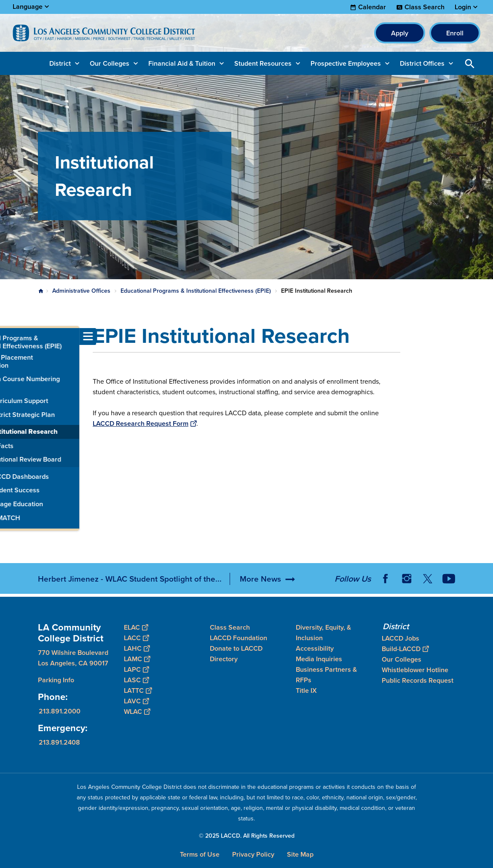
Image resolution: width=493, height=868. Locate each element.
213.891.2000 (60, 711)
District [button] (60, 63)
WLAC (137, 712)
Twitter (428, 579)
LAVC (136, 701)
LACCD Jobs (401, 638)
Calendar (372, 7)
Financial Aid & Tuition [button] (182, 63)
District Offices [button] (422, 63)
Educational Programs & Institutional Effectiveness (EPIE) (196, 291)
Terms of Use (200, 854)
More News (260, 579)
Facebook (386, 579)
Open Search (470, 63)
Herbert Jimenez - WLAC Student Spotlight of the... (130, 579)
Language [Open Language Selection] (28, 7)
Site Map (300, 854)
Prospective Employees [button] (346, 63)
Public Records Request (418, 680)
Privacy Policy (253, 854)
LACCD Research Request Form (145, 423)
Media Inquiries (319, 659)
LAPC (136, 669)
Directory (224, 659)
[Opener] (485, 576)
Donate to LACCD (236, 648)
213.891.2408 (59, 742)
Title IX (306, 690)
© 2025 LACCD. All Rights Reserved (247, 836)
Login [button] (463, 7)
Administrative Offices (81, 291)
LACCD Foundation (238, 638)
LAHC (137, 648)
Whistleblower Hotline (415, 670)
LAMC (137, 659)
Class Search (425, 7)
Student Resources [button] (263, 63)
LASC (136, 680)
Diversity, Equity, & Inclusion (323, 633)
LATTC (138, 690)
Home (41, 291)
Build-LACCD (405, 649)
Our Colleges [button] (110, 63)
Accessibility (315, 648)
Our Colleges (402, 659)
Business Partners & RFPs (326, 675)
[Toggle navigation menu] (8, 337)
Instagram (407, 579)
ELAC (136, 627)
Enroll (455, 33)
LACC (136, 638)
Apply (400, 33)
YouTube (449, 579)
